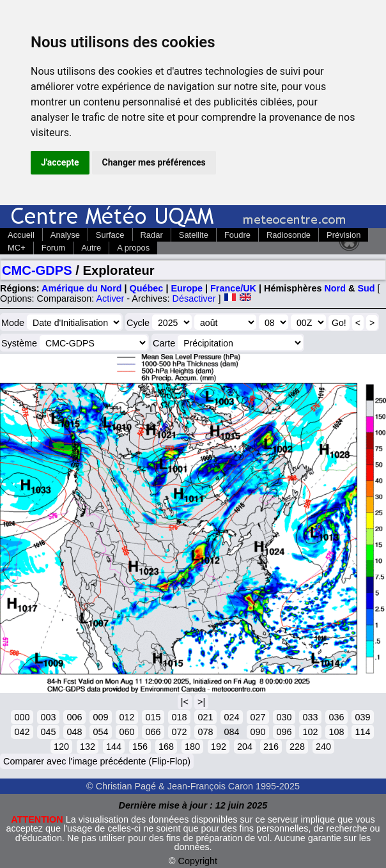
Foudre (237, 235)
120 (61, 747)
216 (271, 747)
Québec (147, 288)
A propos (133, 248)
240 (323, 747)
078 (205, 732)
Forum (53, 248)
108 (336, 732)
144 (114, 747)
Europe (187, 288)
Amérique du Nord (82, 288)
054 (100, 732)
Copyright (198, 861)
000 (22, 717)
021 (205, 717)
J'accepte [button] (60, 162)
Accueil (21, 235)
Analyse (65, 235)
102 (310, 732)
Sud (366, 288)
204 (245, 747)
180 (192, 747)
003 (48, 717)
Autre (91, 248)
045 (48, 732)
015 (153, 717)
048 (74, 732)
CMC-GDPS (37, 270)
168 (166, 747)
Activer (110, 298)
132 (88, 747)
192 (219, 747)
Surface (110, 235)
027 (258, 717)
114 (362, 732)
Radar (152, 235)
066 (153, 732)
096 (284, 732)
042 (22, 732)
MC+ (17, 248)
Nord (335, 288)
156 (140, 747)
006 (74, 717)
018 (179, 717)
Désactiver (194, 298)
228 (297, 747)
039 (362, 717)
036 (336, 717)
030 (284, 717)
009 (100, 717)
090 (258, 732)
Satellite (194, 235)
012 (127, 717)
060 (127, 732)
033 (310, 717)
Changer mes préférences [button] (154, 162)
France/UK (233, 288)
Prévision (344, 235)
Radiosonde (289, 235)
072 (179, 732)
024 (231, 717)
